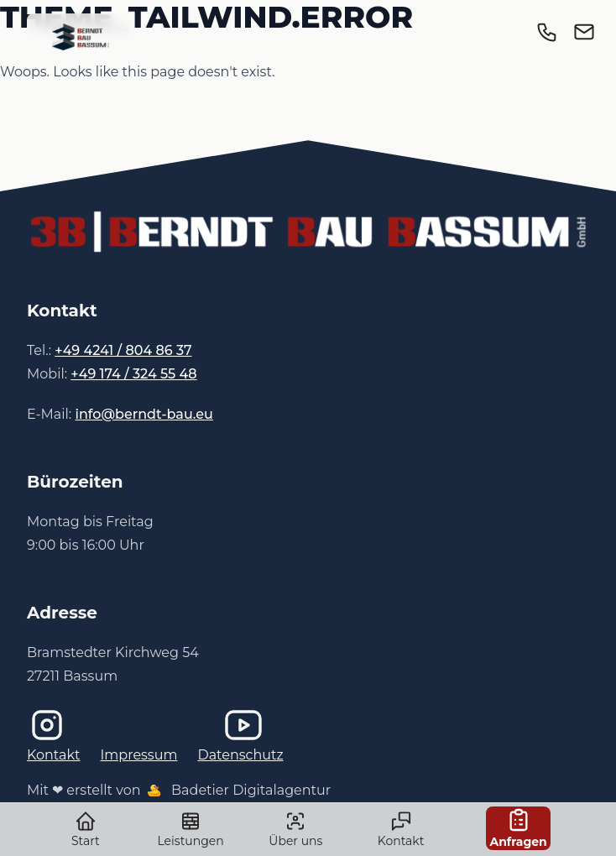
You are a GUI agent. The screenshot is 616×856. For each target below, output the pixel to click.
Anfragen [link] (518, 828)
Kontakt (54, 755)
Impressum (139, 755)
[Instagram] (112, 725)
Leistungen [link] (191, 829)
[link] (81, 37)
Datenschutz (240, 755)
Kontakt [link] (401, 829)
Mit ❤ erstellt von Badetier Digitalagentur (179, 790)
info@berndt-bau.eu (144, 414)
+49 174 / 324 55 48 (133, 374)
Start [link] (86, 829)
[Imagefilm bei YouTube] (308, 725)
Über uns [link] (296, 829)
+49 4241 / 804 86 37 (123, 350)
